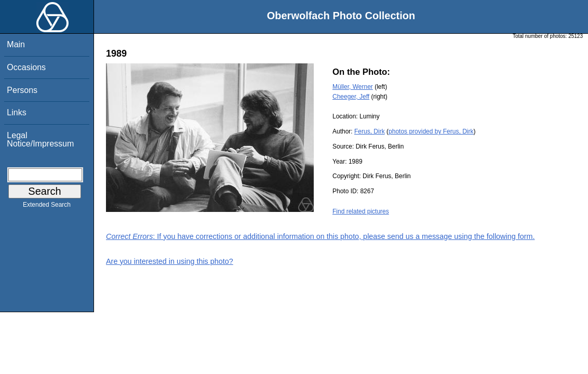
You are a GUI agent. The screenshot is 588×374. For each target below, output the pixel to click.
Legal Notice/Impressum (40, 139)
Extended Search (47, 207)
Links (16, 112)
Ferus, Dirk (370, 131)
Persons (22, 90)
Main (16, 44)
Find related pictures (361, 211)
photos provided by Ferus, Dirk (431, 131)
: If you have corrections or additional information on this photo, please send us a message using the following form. (320, 236)
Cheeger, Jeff (351, 97)
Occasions (26, 67)
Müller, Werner (353, 87)
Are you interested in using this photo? (170, 261)
